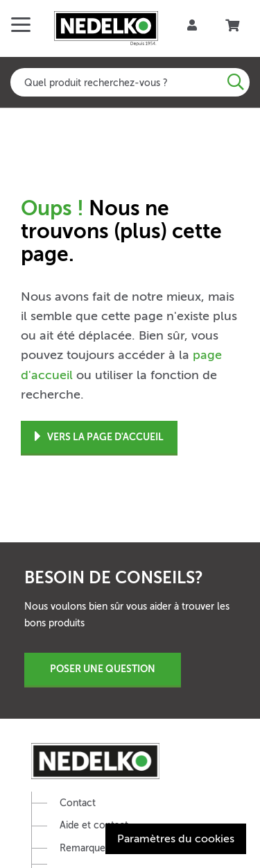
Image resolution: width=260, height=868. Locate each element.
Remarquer (84, 848)
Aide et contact (94, 825)
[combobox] (130, 82)
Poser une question (103, 669)
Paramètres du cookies (176, 839)
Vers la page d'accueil (99, 437)
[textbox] (130, 82)
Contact (78, 803)
